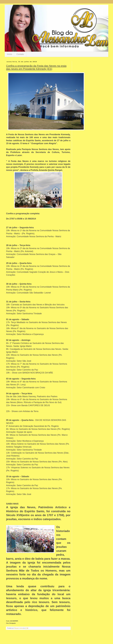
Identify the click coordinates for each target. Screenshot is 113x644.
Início (9, 54)
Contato (20, 54)
